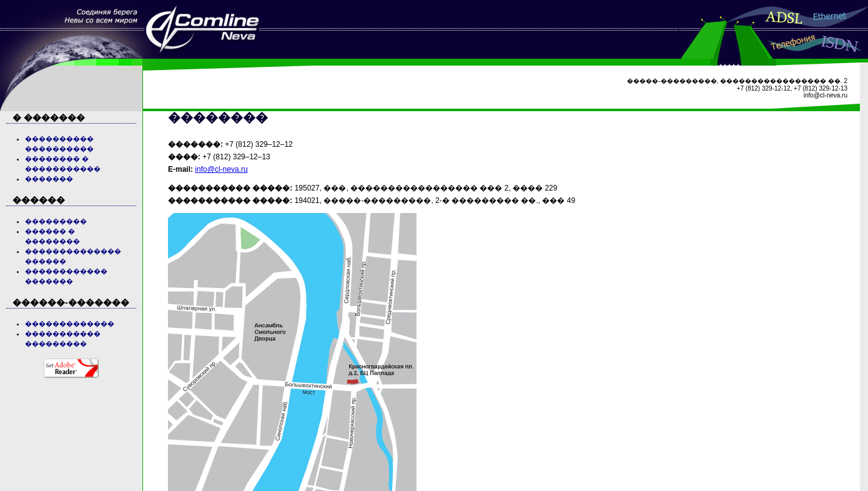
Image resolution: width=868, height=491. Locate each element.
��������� (56, 221)
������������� (70, 324)
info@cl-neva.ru (221, 169)
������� (49, 179)
